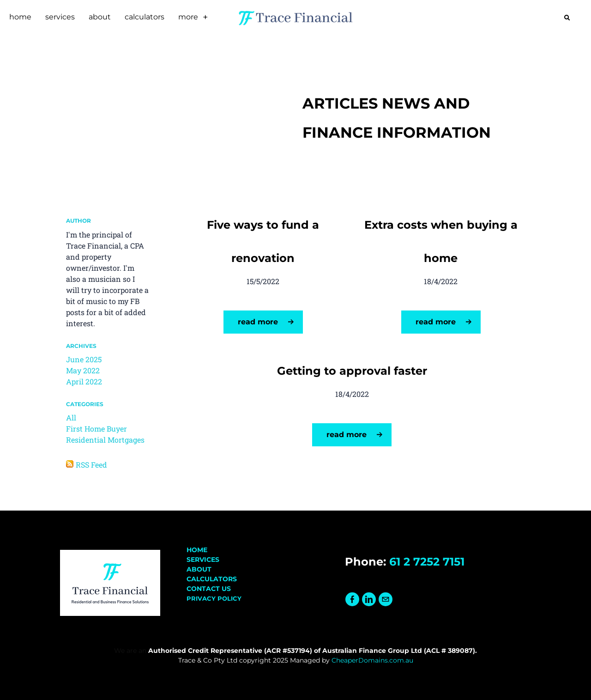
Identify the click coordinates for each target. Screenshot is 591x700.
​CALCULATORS (212, 579)
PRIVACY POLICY (214, 598)
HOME (197, 550)
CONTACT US (209, 589)
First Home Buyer (96, 429)
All (71, 417)
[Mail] (386, 600)
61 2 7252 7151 (427, 562)
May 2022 (83, 370)
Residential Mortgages (105, 440)
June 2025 (84, 359)
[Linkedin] (369, 600)
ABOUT (199, 569)
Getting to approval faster (352, 371)
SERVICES (203, 560)
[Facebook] (352, 600)
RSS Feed (91, 465)
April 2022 (84, 381)
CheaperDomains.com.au (372, 660)
